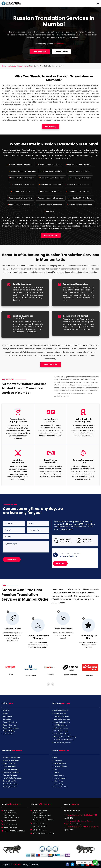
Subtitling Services (60, 725)
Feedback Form (59, 775)
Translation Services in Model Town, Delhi (82, 827)
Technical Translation (11, 784)
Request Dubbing (9, 731)
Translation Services (61, 710)
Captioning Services (61, 728)
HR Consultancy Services (63, 743)
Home (4, 66)
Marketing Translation (11, 769)
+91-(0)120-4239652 (11, 824)
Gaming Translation (10, 787)
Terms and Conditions (61, 787)
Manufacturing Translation (12, 778)
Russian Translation (25, 66)
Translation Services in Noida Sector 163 (82, 815)
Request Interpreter (10, 725)
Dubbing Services (60, 713)
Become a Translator (60, 766)
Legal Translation (9, 763)
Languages (12, 66)
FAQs (55, 757)
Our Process (58, 760)
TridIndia (17, 864)
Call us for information (70, 554)
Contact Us (7, 719)
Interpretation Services (62, 722)
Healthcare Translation (11, 772)
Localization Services (61, 716)
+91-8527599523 (60, 44)
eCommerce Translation (12, 757)
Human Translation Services (64, 740)
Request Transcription (11, 728)
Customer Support (60, 778)
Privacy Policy (58, 784)
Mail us (60, 563)
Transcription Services (62, 719)
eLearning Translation (11, 760)
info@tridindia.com (11, 828)
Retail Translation (9, 766)
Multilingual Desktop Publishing (65, 737)
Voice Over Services (61, 731)
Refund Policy (58, 781)
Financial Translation (10, 775)
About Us (6, 710)
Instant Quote (8, 734)
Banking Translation (10, 781)
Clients (6, 713)
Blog (55, 769)
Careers (56, 772)
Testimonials (8, 716)
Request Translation (10, 722)
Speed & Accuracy (60, 763)
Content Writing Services (62, 734)
